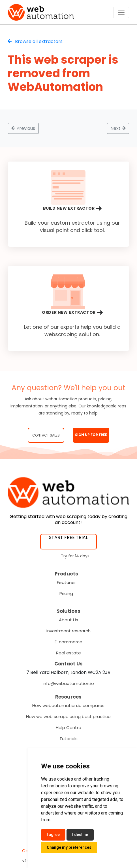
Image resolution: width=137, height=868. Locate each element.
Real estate (68, 653)
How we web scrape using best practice (68, 716)
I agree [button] (53, 835)
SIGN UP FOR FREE (91, 435)
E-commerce (68, 642)
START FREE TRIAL (68, 537)
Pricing (66, 593)
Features (66, 582)
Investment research (68, 631)
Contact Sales (46, 435)
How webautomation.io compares (68, 705)
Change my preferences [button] (69, 847)
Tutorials (68, 739)
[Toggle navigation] (121, 12)
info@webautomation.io (68, 683)
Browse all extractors (35, 41)
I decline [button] (80, 835)
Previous (23, 128)
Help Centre (68, 728)
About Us (68, 620)
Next (118, 128)
